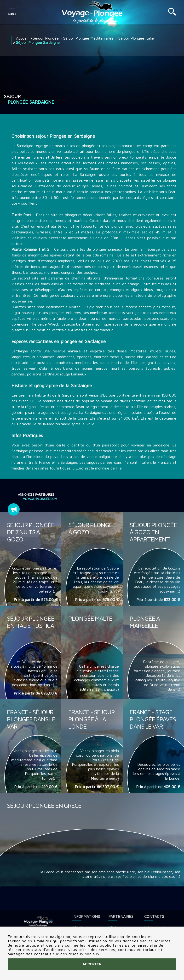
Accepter (92, 964)
